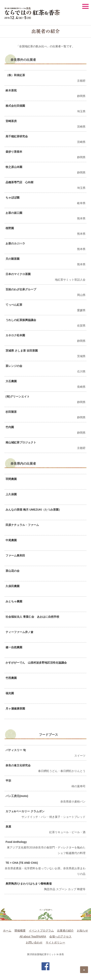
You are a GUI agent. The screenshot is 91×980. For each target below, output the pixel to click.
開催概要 (20, 931)
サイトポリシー (55, 942)
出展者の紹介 (65, 931)
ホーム (7, 931)
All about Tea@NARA (33, 936)
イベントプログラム (41, 931)
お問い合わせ (34, 942)
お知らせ (82, 931)
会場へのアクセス (60, 936)
